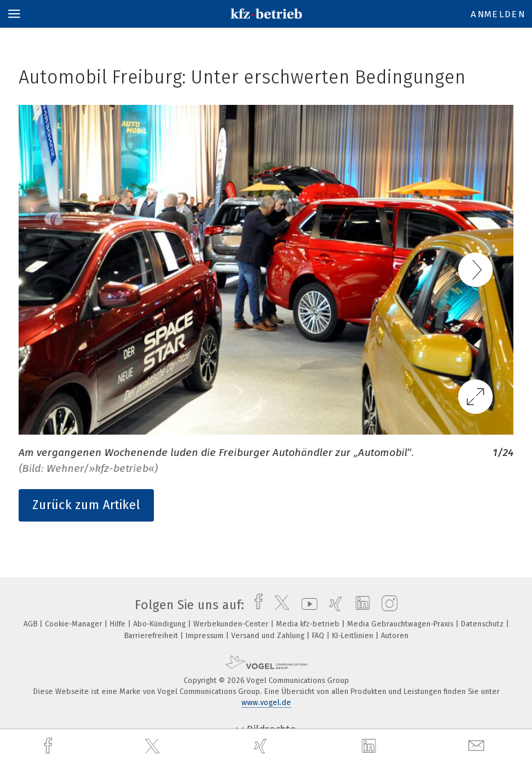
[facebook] (50, 746)
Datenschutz (483, 624)
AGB (31, 624)
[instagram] (386, 605)
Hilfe (119, 624)
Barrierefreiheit (152, 636)
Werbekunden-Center (232, 624)
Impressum (206, 636)
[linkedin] (371, 746)
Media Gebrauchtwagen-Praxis (401, 624)
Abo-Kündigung (160, 624)
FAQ (319, 636)
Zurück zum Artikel (86, 505)
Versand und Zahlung (269, 636)
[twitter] (154, 746)
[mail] (478, 746)
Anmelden (498, 14)
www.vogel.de (266, 703)
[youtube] (306, 605)
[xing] (262, 746)
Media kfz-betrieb (309, 624)
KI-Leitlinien (354, 636)
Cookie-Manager (75, 624)
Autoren (395, 636)
